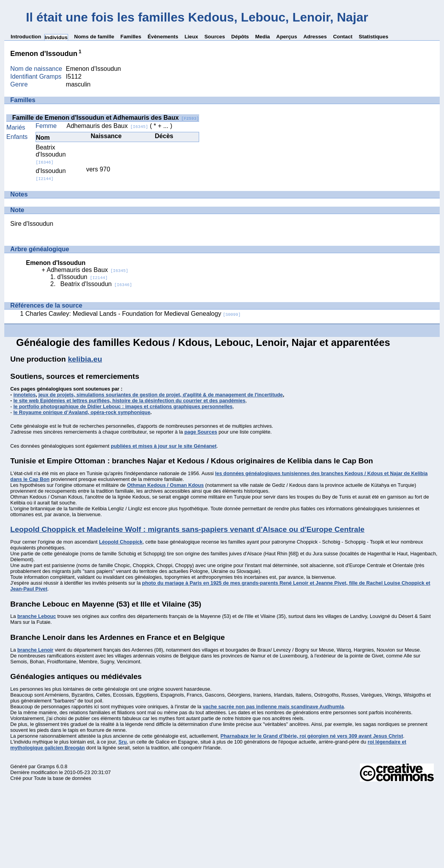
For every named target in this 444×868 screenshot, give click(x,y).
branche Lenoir (35, 650)
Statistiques (374, 37)
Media (262, 37)
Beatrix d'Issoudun (51, 154)
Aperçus (287, 37)
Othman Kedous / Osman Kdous (165, 485)
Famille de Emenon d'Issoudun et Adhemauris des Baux (106, 118)
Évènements (163, 37)
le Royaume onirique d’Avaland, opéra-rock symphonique (82, 412)
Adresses (315, 37)
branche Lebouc (37, 616)
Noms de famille (94, 37)
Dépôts (240, 37)
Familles (131, 37)
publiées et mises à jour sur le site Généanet (164, 446)
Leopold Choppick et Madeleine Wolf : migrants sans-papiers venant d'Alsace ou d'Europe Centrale (187, 529)
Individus (56, 37)
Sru (123, 742)
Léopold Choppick (121, 542)
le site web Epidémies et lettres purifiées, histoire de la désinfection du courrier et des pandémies (129, 401)
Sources (215, 37)
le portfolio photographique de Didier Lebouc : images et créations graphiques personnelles (123, 406)
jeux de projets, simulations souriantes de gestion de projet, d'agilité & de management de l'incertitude (161, 395)
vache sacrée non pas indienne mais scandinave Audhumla (273, 707)
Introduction (26, 37)
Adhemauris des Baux (107, 126)
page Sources (201, 432)
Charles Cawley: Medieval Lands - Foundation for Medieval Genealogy (133, 314)
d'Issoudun (51, 174)
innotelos (24, 395)
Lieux (191, 37)
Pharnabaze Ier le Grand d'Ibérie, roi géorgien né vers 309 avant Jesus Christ (312, 736)
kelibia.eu (85, 359)
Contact (343, 37)
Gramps (46, 766)
